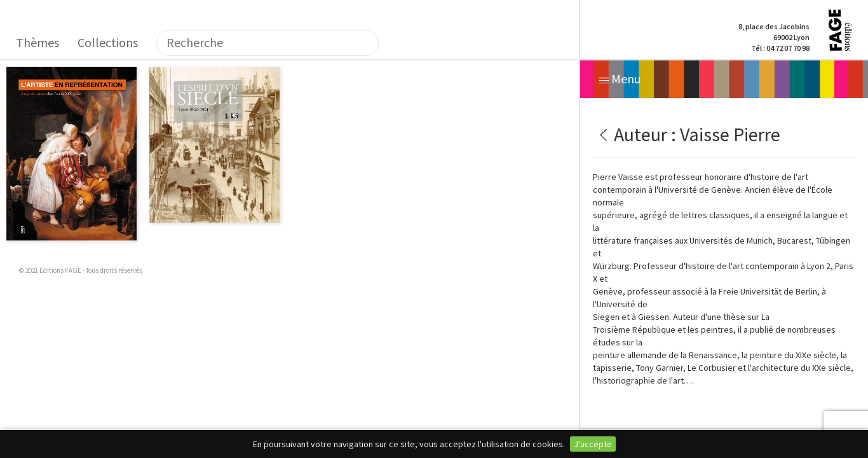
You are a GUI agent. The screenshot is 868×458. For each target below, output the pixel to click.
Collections (108, 42)
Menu (620, 79)
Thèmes (37, 42)
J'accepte (593, 444)
